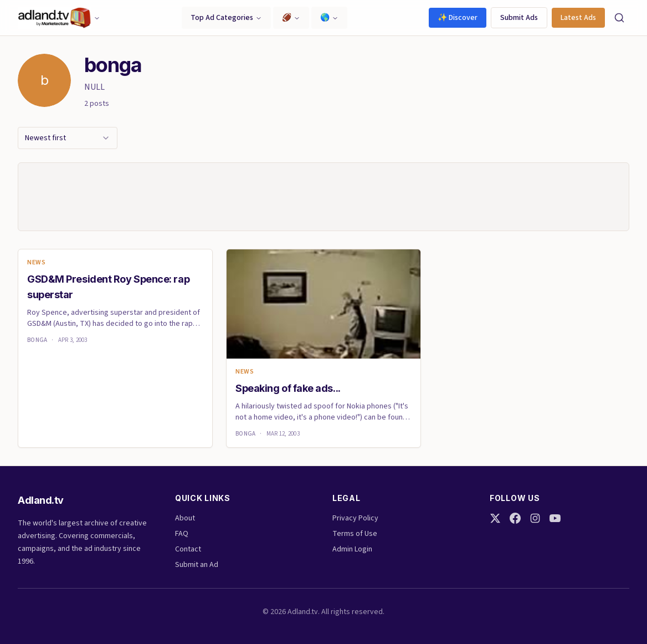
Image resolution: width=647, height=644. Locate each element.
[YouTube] (555, 518)
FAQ (182, 534)
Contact (188, 549)
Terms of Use (355, 534)
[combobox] (68, 138)
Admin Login (352, 549)
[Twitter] (495, 518)
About (185, 518)
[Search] (619, 18)
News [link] (36, 263)
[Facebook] (515, 518)
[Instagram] (535, 518)
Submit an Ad (197, 565)
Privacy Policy (355, 518)
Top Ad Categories (226, 18)
